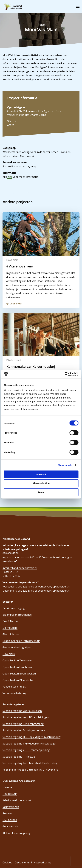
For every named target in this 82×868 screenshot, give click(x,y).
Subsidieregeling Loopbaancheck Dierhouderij (30, 763)
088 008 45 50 (11, 553)
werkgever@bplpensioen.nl (54, 587)
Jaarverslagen (11, 807)
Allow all (41, 474)
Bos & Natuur (11, 621)
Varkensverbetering (14, 693)
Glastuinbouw (11, 634)
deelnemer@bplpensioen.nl (54, 591)
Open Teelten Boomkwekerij (19, 674)
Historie (7, 787)
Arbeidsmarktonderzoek (17, 800)
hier (10, 177)
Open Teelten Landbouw (17, 667)
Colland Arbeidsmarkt (14, 6)
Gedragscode (11, 826)
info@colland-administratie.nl (20, 568)
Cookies (7, 862)
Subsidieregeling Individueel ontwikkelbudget (29, 744)
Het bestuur (10, 794)
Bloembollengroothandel (17, 615)
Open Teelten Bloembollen (18, 680)
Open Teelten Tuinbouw (17, 660)
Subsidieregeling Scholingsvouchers (24, 730)
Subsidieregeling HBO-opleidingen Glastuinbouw (31, 737)
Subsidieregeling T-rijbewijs (19, 757)
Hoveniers (9, 654)
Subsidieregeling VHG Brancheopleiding (26, 750)
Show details (65, 465)
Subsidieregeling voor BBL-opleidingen (26, 717)
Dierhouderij (10, 628)
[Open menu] (76, 6)
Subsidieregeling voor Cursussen (22, 711)
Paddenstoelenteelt (14, 687)
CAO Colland (10, 820)
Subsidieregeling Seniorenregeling (23, 724)
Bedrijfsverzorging (14, 608)
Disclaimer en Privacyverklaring (33, 862)
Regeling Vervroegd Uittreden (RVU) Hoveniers (30, 770)
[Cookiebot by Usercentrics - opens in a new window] (65, 374)
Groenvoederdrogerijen (17, 647)
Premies (7, 813)
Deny (41, 492)
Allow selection (41, 483)
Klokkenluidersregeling (16, 833)
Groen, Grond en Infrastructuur (21, 641)
